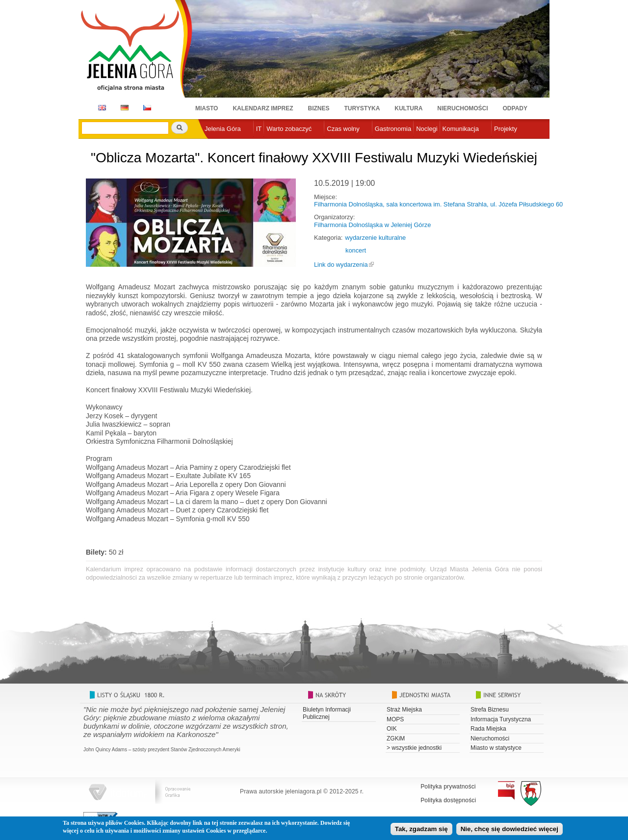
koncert (356, 250)
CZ (147, 108)
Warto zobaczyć (289, 129)
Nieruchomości (462, 108)
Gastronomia (393, 129)
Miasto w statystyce (496, 748)
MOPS (395, 719)
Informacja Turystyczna (501, 719)
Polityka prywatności (448, 787)
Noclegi (427, 129)
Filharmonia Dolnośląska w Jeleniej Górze (372, 225)
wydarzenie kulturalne (375, 238)
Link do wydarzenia (341, 265)
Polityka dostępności (448, 800)
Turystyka (362, 108)
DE (123, 108)
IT (259, 129)
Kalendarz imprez (263, 108)
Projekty (506, 129)
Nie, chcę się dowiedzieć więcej (510, 831)
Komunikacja (461, 129)
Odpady (515, 108)
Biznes (319, 108)
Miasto (207, 108)
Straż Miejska (404, 710)
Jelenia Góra (223, 129)
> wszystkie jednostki (414, 748)
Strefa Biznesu (490, 710)
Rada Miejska (488, 729)
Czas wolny (343, 129)
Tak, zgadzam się (421, 831)
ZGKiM (396, 738)
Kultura (408, 108)
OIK (392, 729)
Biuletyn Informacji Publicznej (327, 713)
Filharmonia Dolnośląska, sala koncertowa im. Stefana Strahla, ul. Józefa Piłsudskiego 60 (438, 204)
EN (100, 108)
